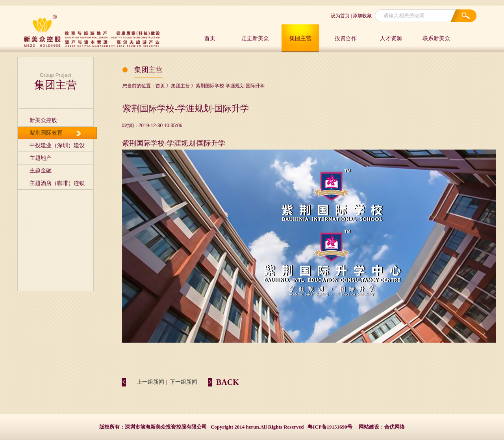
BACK (228, 382)
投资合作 (346, 38)
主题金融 (41, 171)
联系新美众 (436, 38)
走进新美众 (255, 38)
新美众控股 (43, 120)
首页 (210, 38)
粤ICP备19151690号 (330, 427)
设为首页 (340, 16)
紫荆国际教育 (46, 133)
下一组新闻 (183, 382)
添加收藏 (362, 16)
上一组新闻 (150, 382)
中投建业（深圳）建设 (57, 145)
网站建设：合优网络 (382, 427)
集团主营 (300, 38)
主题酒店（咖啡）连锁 (57, 183)
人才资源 (391, 38)
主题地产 (41, 158)
